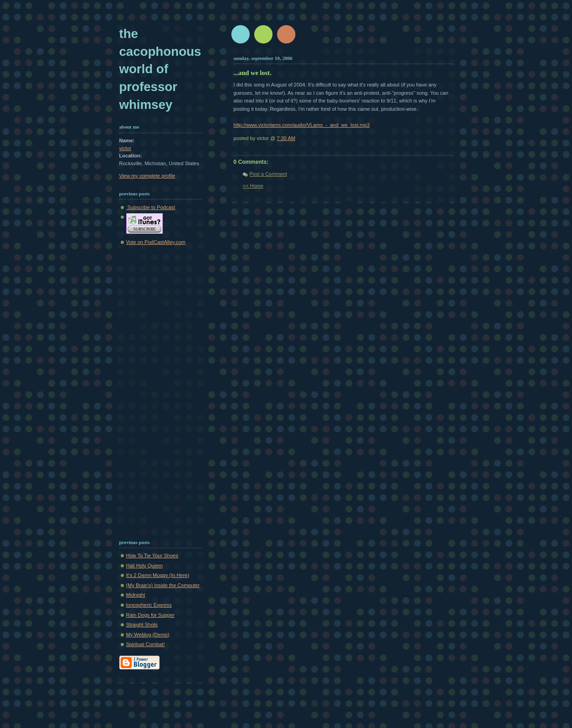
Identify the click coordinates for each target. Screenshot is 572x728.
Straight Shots (142, 625)
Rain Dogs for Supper (150, 615)
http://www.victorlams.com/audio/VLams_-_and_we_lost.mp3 (302, 125)
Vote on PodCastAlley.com (156, 242)
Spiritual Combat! (146, 644)
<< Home (253, 186)
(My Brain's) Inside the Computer (163, 585)
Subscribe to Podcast (151, 207)
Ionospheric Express (149, 605)
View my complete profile (147, 176)
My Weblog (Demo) (148, 635)
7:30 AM (286, 138)
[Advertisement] (147, 390)
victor (125, 148)
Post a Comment (268, 174)
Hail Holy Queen (144, 566)
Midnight (136, 595)
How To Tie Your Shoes (152, 555)
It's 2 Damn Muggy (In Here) (158, 575)
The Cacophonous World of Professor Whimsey (160, 69)
